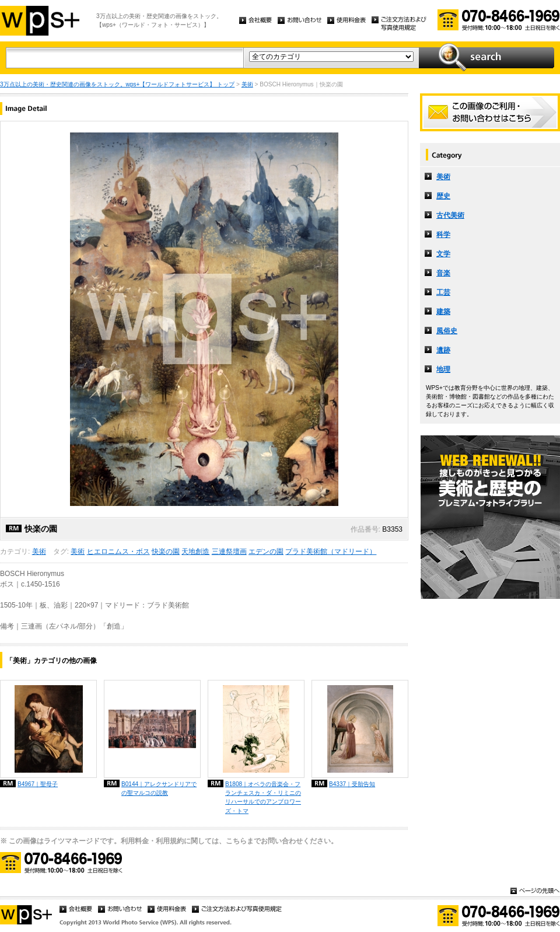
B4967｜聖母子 (38, 784)
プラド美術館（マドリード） (331, 551)
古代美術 (450, 215)
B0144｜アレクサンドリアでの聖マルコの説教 (159, 788)
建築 (443, 312)
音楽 (443, 273)
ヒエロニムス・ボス (118, 551)
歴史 (443, 196)
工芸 (443, 292)
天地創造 (195, 551)
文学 (443, 254)
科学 (443, 235)
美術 (247, 84)
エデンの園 (266, 551)
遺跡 (443, 350)
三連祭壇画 (229, 551)
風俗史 (447, 331)
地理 (443, 369)
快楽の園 (166, 551)
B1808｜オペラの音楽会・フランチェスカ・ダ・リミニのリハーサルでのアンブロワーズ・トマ (263, 797)
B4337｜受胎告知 (352, 784)
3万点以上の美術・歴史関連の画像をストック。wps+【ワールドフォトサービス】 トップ (117, 84)
